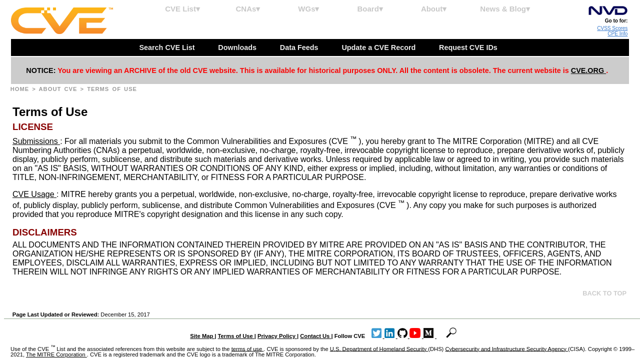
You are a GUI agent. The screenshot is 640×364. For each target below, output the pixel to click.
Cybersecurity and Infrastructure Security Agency (506, 348)
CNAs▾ (248, 9)
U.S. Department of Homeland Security (379, 348)
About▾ (434, 9)
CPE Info (617, 34)
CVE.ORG (588, 70)
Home (21, 89)
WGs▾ (308, 9)
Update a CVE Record (379, 47)
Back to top (604, 293)
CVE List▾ (182, 9)
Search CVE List (168, 47)
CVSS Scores (612, 28)
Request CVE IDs (469, 47)
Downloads (238, 47)
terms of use (248, 348)
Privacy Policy (277, 336)
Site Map (202, 336)
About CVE (60, 89)
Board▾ (370, 9)
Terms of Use (236, 336)
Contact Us (315, 336)
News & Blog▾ (505, 9)
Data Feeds (300, 47)
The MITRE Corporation (56, 354)
